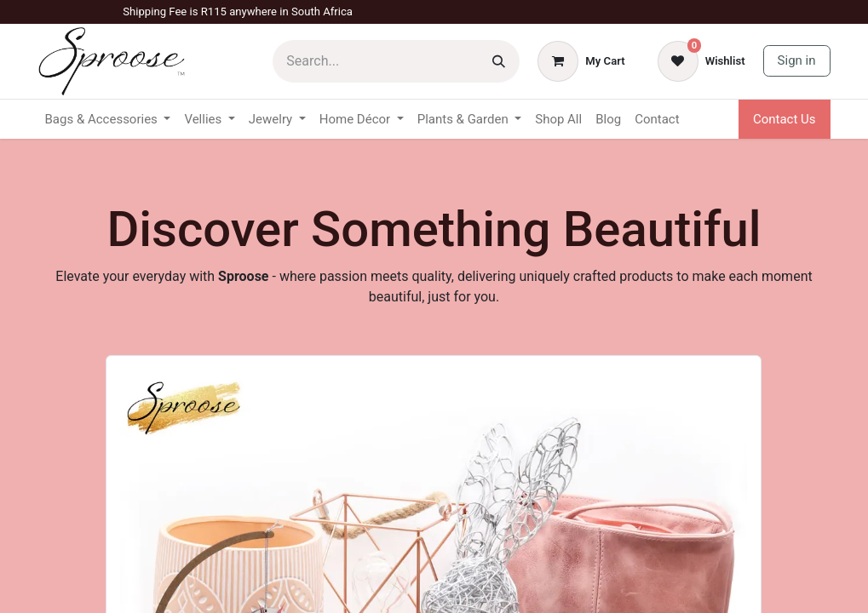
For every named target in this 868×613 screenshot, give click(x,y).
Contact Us (785, 119)
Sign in (797, 60)
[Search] (499, 61)
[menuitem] (558, 120)
